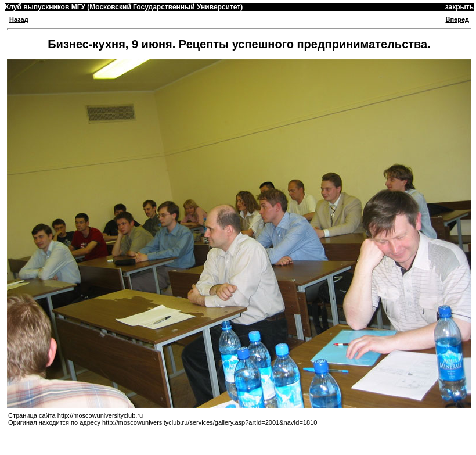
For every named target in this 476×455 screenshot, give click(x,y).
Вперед (457, 19)
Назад (19, 19)
